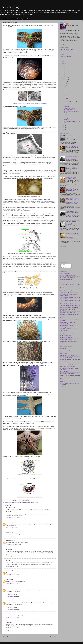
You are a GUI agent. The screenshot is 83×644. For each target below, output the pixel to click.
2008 (63, 130)
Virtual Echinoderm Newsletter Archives (69, 334)
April (64, 94)
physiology (19, 502)
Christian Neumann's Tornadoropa (68, 281)
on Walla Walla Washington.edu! (33, 196)
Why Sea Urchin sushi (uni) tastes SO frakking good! (73, 147)
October (65, 82)
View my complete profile (66, 44)
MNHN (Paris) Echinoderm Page (67, 312)
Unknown (9, 571)
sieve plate (25, 502)
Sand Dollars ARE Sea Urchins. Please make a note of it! (73, 137)
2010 (63, 126)
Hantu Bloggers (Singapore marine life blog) (70, 359)
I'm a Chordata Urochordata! (66, 361)
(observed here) (16, 173)
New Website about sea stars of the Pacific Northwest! (71, 115)
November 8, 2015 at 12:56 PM (13, 596)
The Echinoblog (10, 7)
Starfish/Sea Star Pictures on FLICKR (69, 325)
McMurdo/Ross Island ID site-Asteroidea (69, 307)
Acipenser (9, 522)
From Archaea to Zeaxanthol (66, 357)
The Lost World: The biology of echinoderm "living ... (70, 102)
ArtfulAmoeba (63, 348)
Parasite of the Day (64, 371)
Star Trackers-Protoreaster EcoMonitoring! (70, 314)
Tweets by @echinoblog (65, 56)
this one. (48, 203)
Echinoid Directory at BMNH (66, 291)
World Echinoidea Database (66, 338)
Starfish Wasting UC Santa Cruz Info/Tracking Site (67, 323)
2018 (63, 62)
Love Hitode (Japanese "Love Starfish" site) (70, 306)
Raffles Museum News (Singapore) (68, 373)
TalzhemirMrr (9, 541)
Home (5, 19)
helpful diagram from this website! (31, 288)
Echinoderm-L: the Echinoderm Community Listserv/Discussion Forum (70, 288)
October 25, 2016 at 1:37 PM (13, 618)
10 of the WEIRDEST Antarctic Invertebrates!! (72, 168)
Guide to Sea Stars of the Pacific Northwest (70, 304)
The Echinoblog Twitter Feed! (67, 49)
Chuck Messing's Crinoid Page (67, 283)
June (64, 90)
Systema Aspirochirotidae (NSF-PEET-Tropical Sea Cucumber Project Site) (69, 328)
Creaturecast (63, 352)
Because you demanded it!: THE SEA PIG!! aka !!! (73, 158)
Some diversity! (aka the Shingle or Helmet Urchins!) (73, 213)
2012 (63, 74)
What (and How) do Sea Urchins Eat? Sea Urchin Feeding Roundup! (72, 189)
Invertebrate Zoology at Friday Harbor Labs (70, 365)
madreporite (14, 502)
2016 (63, 66)
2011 (63, 76)
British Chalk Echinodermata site (67, 277)
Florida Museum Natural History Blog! (69, 356)
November (65, 80)
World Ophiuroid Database (66, 339)
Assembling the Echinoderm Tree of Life (69, 276)
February (65, 98)
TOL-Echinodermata (65, 332)
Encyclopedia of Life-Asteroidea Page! (69, 293)
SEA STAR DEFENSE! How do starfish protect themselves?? (73, 223)
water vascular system (33, 502)
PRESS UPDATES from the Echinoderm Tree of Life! (69, 109)
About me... (12, 19)
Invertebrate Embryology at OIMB (68, 363)
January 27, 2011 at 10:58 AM (13, 517)
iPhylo (61, 386)
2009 (63, 128)
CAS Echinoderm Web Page (66, 279)
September (65, 84)
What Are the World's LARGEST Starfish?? (71, 178)
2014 (63, 70)
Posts (63, 265)
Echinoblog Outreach (23, 19)
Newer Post (6, 637)
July (64, 88)
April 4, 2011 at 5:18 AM (12, 527)
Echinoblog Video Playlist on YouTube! (69, 51)
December (65, 78)
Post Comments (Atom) (14, 640)
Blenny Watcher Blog (65, 350)
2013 (63, 72)
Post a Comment (9, 631)
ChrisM (8, 532)
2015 (63, 68)
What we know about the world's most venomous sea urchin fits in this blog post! (73, 235)
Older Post (53, 637)
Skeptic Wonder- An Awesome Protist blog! (70, 375)
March (64, 96)
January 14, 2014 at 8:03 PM (13, 583)
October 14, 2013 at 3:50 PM (13, 556)
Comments (64, 267)
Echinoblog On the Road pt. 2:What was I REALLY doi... (71, 119)
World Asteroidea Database (66, 336)
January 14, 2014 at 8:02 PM (13, 575)
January (65, 100)
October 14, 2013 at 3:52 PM (13, 566)
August (65, 86)
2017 (63, 64)
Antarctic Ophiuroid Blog (66, 274)
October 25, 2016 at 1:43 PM (13, 628)
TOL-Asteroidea (64, 330)
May (64, 92)
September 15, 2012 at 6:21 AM (13, 545)
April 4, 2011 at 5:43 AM (12, 536)
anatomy (8, 502)
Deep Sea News (64, 354)
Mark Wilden (9, 508)
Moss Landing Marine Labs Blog (67, 367)
